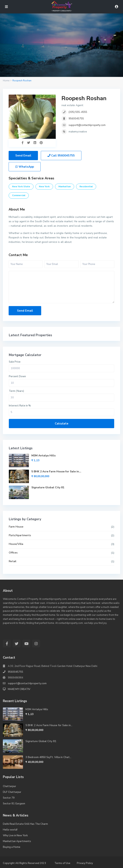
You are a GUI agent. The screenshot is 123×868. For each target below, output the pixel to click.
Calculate (62, 424)
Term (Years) (16, 391)
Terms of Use (62, 863)
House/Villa (16, 544)
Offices (13, 553)
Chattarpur (9, 786)
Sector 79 (9, 798)
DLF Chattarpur (12, 792)
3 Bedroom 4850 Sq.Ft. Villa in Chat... (48, 757)
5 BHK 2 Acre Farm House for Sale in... (56, 471)
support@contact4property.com (27, 683)
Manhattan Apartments (17, 841)
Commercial (19, 195)
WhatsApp (25, 167)
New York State (21, 186)
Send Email (23, 156)
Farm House (16, 527)
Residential (86, 186)
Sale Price (15, 362)
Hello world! (10, 830)
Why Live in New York (15, 836)
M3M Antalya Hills (43, 456)
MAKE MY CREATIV (19, 689)
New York (44, 186)
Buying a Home (12, 847)
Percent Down (17, 376)
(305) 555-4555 (78, 112)
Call (61, 156)
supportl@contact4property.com (87, 125)
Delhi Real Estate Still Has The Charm (25, 824)
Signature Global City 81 (48, 487)
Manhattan (65, 186)
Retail (13, 561)
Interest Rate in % (20, 406)
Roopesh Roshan (84, 98)
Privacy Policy (85, 863)
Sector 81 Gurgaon (14, 804)
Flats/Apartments (20, 535)
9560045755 (76, 119)
